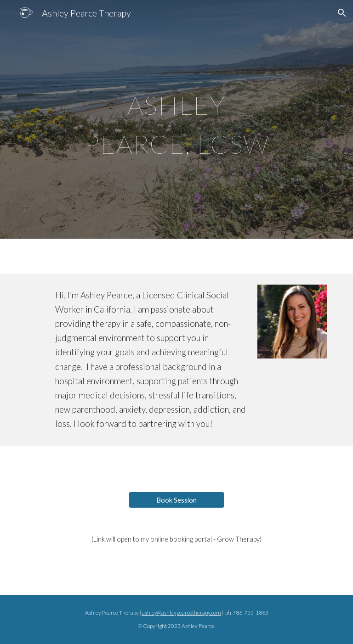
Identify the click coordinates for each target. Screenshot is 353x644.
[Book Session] (176, 500)
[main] (176, 120)
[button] (342, 13)
